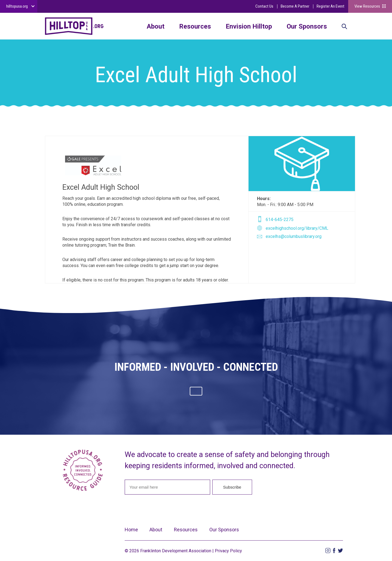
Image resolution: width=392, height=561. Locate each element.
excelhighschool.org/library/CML (297, 228)
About (156, 26)
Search (344, 27)
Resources (195, 26)
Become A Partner (295, 6)
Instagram (328, 551)
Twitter (340, 551)
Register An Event (330, 6)
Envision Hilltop (249, 26)
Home (131, 530)
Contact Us (264, 6)
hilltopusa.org (17, 6)
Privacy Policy (228, 551)
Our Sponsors (307, 26)
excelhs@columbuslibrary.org (294, 236)
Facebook (334, 551)
